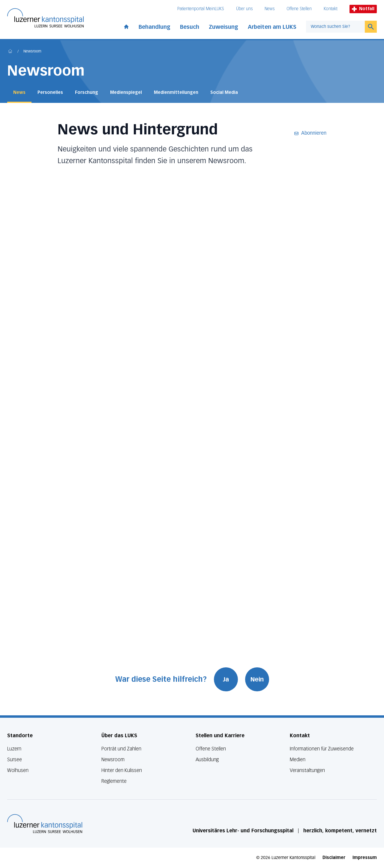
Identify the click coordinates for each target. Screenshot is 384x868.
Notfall (363, 9)
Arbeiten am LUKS (272, 27)
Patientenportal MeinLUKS (201, 9)
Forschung (87, 93)
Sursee (15, 760)
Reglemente (114, 781)
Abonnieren (310, 133)
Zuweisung (223, 27)
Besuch (190, 27)
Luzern (14, 749)
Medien (298, 760)
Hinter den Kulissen (122, 770)
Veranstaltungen (307, 770)
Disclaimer (334, 858)
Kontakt (331, 9)
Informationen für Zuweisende (322, 749)
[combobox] (335, 27)
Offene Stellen (299, 9)
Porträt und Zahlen (121, 749)
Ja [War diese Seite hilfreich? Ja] (226, 679)
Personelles (50, 93)
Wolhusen (18, 770)
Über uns (244, 9)
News (270, 9)
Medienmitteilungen (176, 93)
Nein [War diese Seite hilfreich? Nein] (257, 679)
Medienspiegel (126, 93)
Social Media (224, 93)
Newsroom (32, 52)
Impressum (365, 858)
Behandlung (154, 27)
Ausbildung (207, 760)
